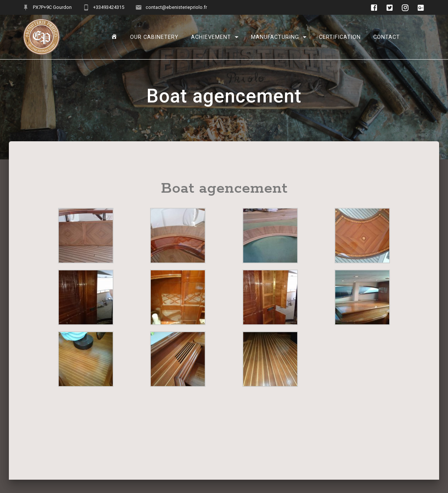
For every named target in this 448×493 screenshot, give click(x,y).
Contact (387, 37)
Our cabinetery (154, 37)
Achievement (211, 37)
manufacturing (275, 37)
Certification (340, 37)
